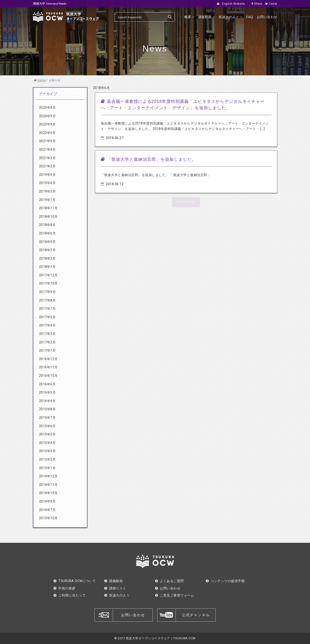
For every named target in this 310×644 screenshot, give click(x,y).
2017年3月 (47, 334)
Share (255, 4)
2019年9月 (47, 175)
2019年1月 (47, 200)
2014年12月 (48, 476)
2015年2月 (47, 459)
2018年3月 (47, 250)
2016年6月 (47, 384)
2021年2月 (47, 166)
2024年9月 (47, 116)
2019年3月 (47, 191)
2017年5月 (47, 317)
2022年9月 (47, 133)
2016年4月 (47, 401)
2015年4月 (47, 443)
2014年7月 (47, 510)
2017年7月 (47, 309)
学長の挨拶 (65, 588)
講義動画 (207, 17)
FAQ (250, 17)
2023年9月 (47, 124)
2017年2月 (47, 342)
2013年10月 (48, 518)
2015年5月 (47, 434)
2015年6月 (47, 426)
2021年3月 (47, 158)
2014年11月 (48, 485)
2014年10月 (48, 493)
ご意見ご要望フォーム (175, 595)
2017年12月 (48, 275)
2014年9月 (47, 501)
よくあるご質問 (169, 581)
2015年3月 (47, 451)
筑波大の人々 (230, 17)
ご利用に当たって (70, 595)
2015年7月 (47, 418)
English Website (230, 4)
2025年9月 (47, 108)
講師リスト (115, 588)
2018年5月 (47, 242)
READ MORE (186, 202)
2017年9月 (47, 292)
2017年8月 (47, 300)
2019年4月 (47, 183)
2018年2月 (47, 258)
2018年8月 (47, 225)
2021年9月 (47, 141)
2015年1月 (47, 468)
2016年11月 (48, 367)
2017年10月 (48, 283)
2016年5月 (47, 392)
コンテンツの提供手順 (225, 581)
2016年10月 (48, 376)
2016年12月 (48, 359)
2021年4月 (47, 149)
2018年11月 (48, 208)
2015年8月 (47, 409)
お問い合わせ (267, 17)
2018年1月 (47, 267)
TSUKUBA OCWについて (75, 581)
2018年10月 (48, 217)
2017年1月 (47, 350)
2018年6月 (47, 233)
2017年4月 (47, 325)
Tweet (270, 4)
